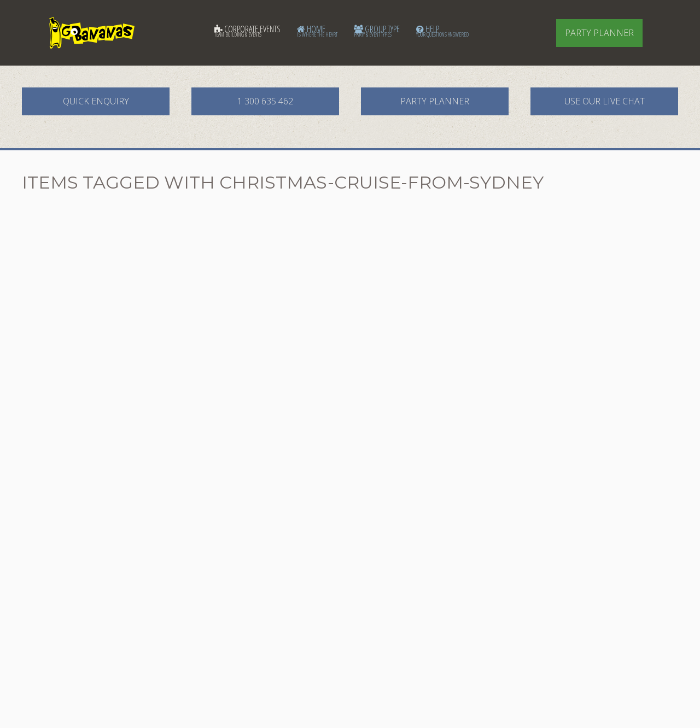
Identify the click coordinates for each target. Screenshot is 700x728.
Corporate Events (247, 31)
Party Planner (599, 33)
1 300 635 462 (265, 101)
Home (317, 31)
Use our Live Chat (605, 101)
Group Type (377, 31)
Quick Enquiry (96, 101)
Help (442, 31)
